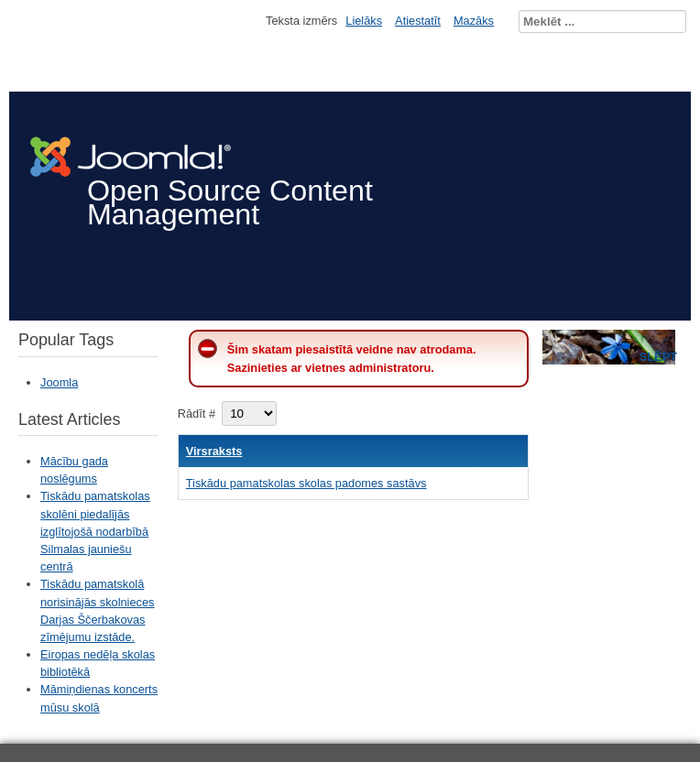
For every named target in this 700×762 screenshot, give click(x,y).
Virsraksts (214, 451)
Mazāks (474, 21)
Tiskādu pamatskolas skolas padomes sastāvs (306, 483)
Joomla (59, 382)
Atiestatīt (418, 21)
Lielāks (364, 21)
